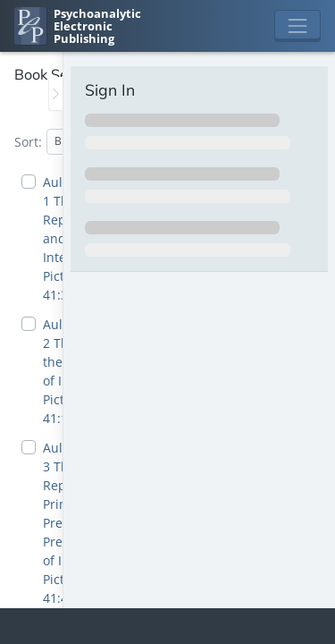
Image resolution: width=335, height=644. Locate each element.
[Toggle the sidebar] (56, 93)
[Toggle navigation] (297, 26)
